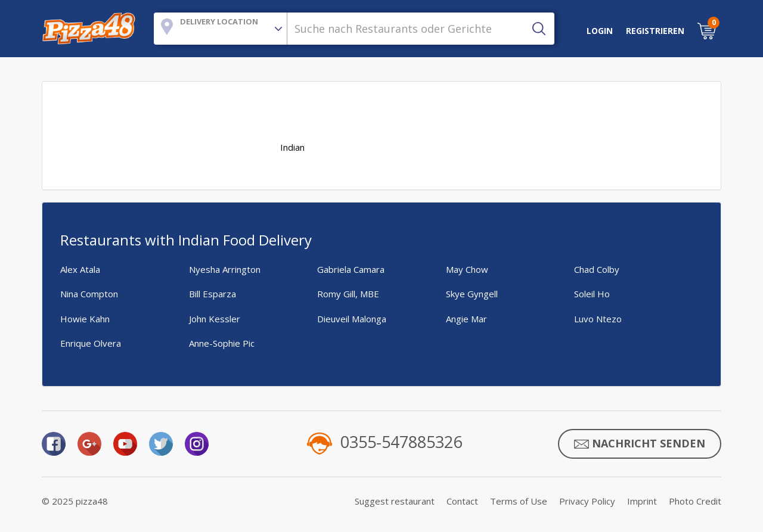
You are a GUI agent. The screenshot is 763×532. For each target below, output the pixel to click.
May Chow (467, 269)
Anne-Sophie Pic (222, 343)
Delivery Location (219, 21)
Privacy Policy (587, 501)
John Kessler (215, 319)
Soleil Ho (592, 294)
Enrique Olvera (91, 343)
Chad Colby (597, 269)
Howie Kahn (85, 319)
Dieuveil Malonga (352, 319)
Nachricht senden (640, 444)
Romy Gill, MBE (348, 294)
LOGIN (600, 31)
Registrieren (655, 31)
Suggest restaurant (395, 501)
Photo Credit (695, 501)
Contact (462, 501)
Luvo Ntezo (598, 319)
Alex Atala (80, 269)
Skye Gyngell (472, 294)
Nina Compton (89, 294)
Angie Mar (466, 319)
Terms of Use (519, 501)
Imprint (642, 501)
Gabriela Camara (351, 269)
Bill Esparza (213, 294)
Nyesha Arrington (225, 269)
